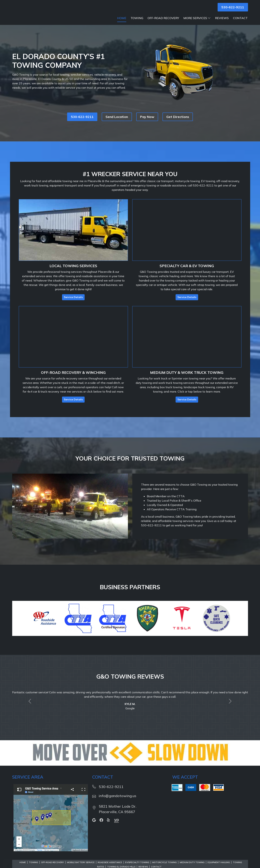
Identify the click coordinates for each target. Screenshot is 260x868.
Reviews (222, 23)
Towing (137, 23)
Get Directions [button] (178, 121)
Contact (240, 23)
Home (122, 23)
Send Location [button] (117, 121)
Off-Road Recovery (163, 23)
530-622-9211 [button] (233, 7)
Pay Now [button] (147, 121)
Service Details (73, 302)
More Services (197, 23)
